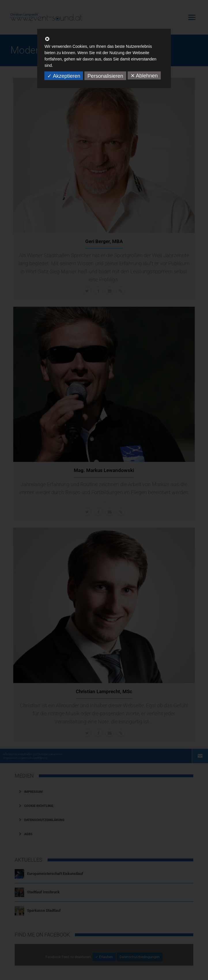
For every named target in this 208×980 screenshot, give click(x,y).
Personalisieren (105, 76)
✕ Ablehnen (144, 76)
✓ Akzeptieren (64, 76)
